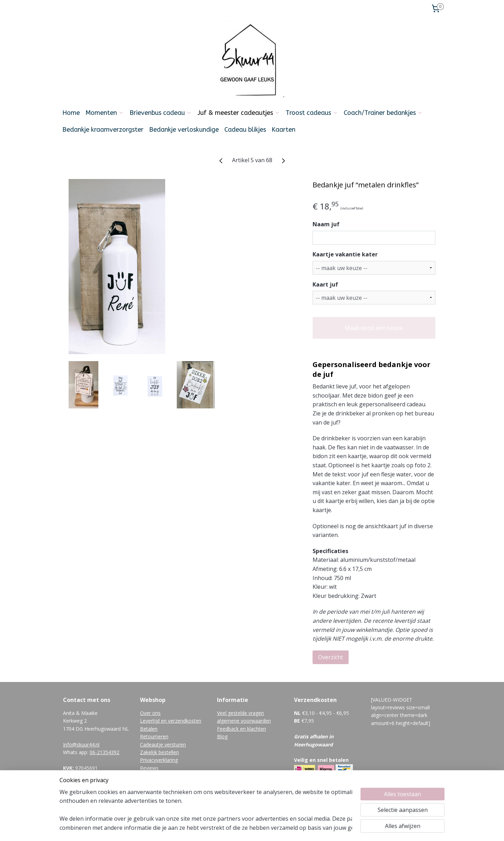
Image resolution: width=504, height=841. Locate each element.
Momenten (105, 113)
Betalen (149, 729)
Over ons (150, 713)
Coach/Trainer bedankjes (383, 113)
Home (71, 113)
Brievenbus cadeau (161, 113)
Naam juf (326, 224)
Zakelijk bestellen (159, 752)
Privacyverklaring (159, 760)
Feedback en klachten (241, 729)
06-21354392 (104, 752)
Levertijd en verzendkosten (171, 721)
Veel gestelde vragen (240, 713)
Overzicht (331, 657)
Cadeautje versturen (163, 745)
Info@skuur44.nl (81, 745)
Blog (222, 736)
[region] (206, 810)
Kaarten (283, 130)
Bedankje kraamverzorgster (103, 130)
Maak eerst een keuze (374, 328)
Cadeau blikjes (245, 130)
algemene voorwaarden (244, 721)
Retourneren (154, 736)
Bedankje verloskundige (184, 130)
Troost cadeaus (312, 113)
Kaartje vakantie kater (345, 254)
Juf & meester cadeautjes (239, 113)
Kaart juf (325, 284)
